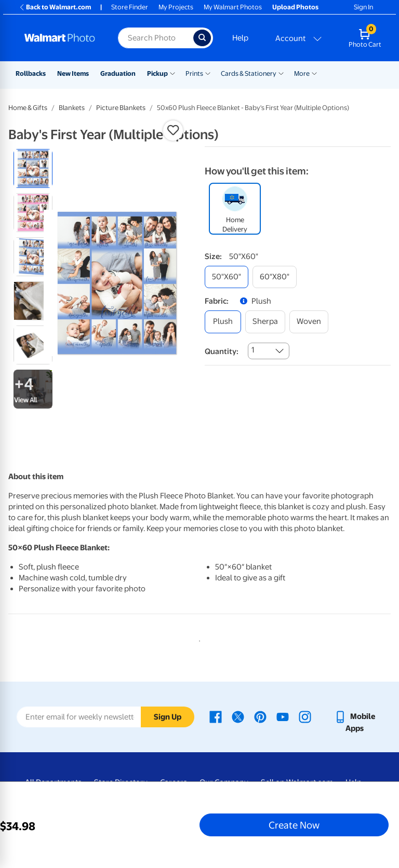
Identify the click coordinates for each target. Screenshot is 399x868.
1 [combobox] (253, 350)
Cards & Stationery (249, 73)
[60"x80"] (275, 277)
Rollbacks (31, 73)
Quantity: (222, 351)
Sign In (363, 7)
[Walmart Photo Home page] (60, 38)
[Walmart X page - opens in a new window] (238, 716)
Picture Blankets (121, 108)
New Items (73, 73)
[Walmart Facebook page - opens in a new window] (216, 716)
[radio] (33, 168)
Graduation (118, 73)
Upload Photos (295, 7)
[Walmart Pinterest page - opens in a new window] (260, 716)
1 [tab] (197, 639)
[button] (173, 130)
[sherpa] (265, 322)
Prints (194, 73)
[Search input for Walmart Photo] (156, 38)
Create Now (294, 825)
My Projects (176, 7)
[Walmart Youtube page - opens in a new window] (283, 716)
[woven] (309, 322)
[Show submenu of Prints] (208, 73)
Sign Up (168, 717)
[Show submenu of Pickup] (172, 73)
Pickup (157, 73)
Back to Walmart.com (55, 7)
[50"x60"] (227, 277)
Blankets (72, 108)
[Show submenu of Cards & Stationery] (281, 73)
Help (240, 38)
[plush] (223, 322)
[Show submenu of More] (314, 73)
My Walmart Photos (233, 7)
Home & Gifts (28, 108)
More (302, 73)
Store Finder (130, 7)
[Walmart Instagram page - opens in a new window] (305, 716)
